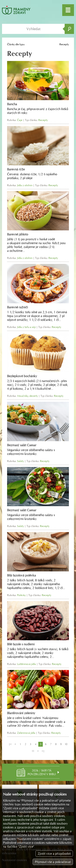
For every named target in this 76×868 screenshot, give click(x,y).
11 (33, 751)
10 (66, 744)
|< (10, 744)
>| (43, 751)
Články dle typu (16, 44)
